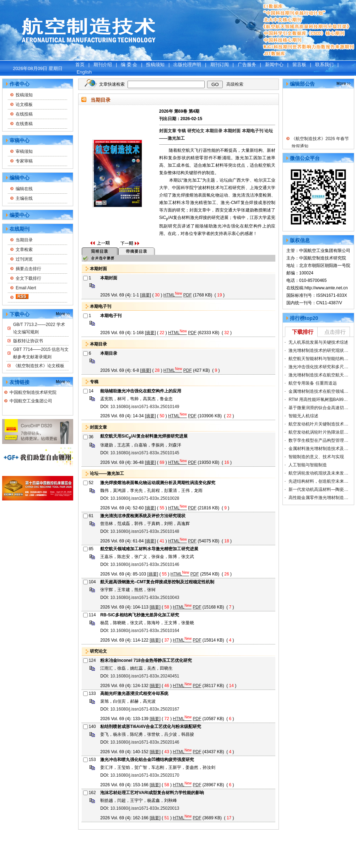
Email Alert (26, 288)
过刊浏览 (24, 259)
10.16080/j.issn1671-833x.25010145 (145, 453)
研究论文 (196, 131)
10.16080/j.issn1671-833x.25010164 (145, 631)
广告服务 (247, 65)
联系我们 (324, 65)
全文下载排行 (28, 278)
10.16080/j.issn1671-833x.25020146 (145, 742)
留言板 (299, 65)
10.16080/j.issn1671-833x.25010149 (145, 407)
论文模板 (24, 105)
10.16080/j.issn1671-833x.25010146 (145, 564)
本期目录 (214, 131)
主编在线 (24, 198)
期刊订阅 (220, 65)
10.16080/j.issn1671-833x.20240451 (145, 676)
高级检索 (235, 84)
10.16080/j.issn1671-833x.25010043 (145, 598)
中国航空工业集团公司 (31, 401)
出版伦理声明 (187, 65)
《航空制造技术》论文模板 (39, 366)
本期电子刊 (253, 131)
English (84, 72)
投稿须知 (155, 65)
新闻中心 (274, 65)
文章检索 (24, 250)
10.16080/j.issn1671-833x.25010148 (145, 531)
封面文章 (168, 131)
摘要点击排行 (28, 269)
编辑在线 (24, 189)
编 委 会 (129, 65)
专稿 (182, 131)
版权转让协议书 (28, 341)
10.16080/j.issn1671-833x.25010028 (145, 498)
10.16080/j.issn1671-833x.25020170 (145, 775)
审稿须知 (24, 151)
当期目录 (24, 240)
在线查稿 (24, 124)
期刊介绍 (103, 65)
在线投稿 (24, 114)
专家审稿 (24, 161)
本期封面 (233, 131)
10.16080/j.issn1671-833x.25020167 (145, 709)
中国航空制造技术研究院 (33, 392)
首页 (80, 65)
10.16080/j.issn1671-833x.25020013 (145, 808)
